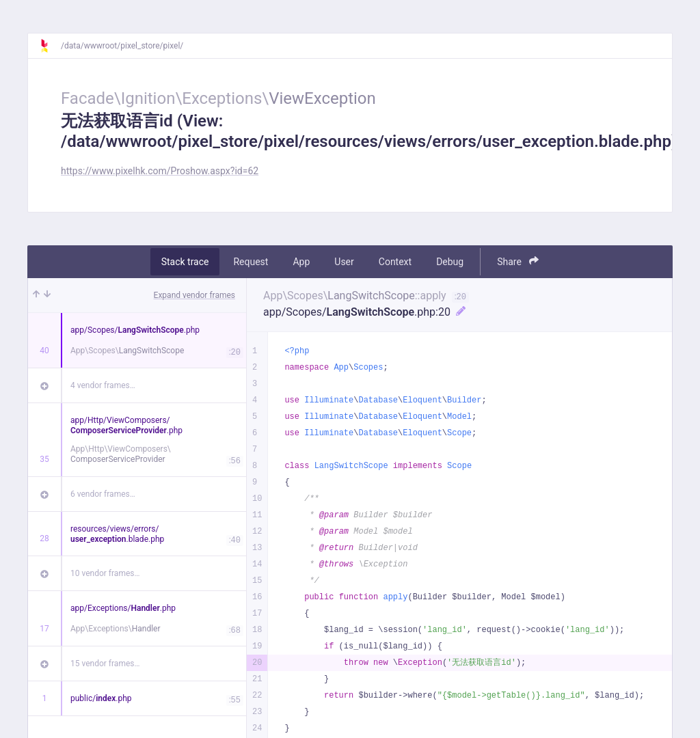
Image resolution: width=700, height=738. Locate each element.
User (344, 262)
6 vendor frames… (103, 494)
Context (395, 262)
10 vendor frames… (105, 573)
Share (518, 261)
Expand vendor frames (194, 295)
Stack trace (185, 262)
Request (251, 262)
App (301, 262)
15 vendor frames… (105, 664)
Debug (450, 262)
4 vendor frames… (103, 385)
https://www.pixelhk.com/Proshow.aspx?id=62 (160, 171)
